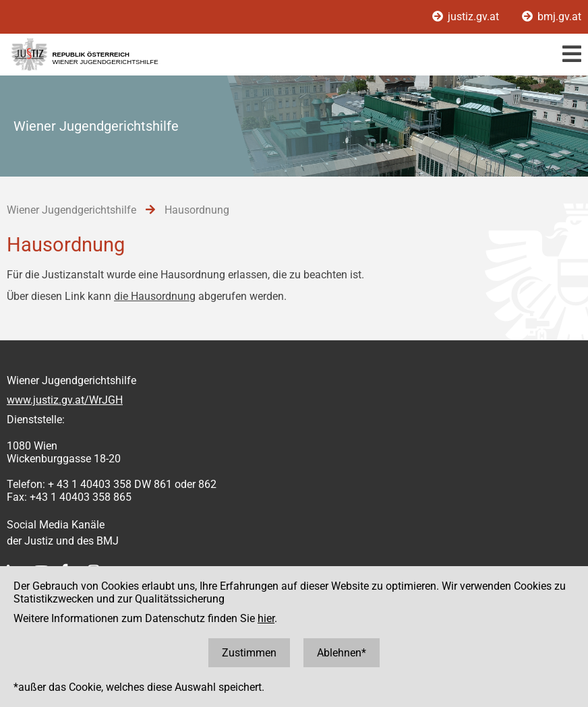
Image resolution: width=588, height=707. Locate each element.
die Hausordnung (155, 296)
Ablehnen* (342, 653)
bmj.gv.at (552, 17)
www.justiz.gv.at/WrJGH (65, 400)
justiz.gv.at (467, 17)
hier (266, 618)
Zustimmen (249, 653)
